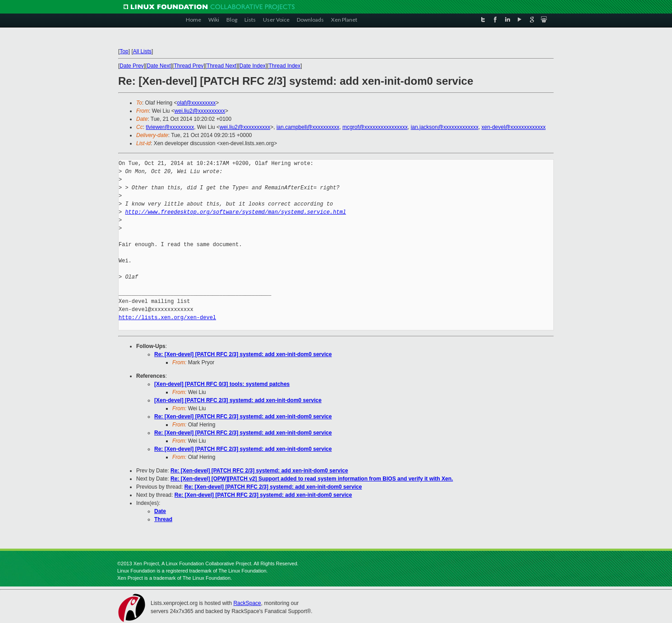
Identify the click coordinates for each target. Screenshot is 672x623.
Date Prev (131, 66)
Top (124, 51)
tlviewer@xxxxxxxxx (170, 127)
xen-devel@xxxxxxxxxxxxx (514, 127)
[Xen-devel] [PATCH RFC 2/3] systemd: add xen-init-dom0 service (238, 400)
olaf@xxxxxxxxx (197, 103)
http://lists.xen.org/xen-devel (167, 318)
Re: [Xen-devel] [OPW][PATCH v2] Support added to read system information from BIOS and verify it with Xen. (312, 479)
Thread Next (221, 66)
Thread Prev (189, 66)
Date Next (159, 66)
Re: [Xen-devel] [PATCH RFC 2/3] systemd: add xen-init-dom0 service (243, 354)
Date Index (253, 66)
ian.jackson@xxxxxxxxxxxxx (445, 127)
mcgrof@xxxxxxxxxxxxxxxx (375, 127)
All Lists (142, 51)
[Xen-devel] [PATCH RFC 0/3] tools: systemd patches (222, 384)
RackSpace (247, 603)
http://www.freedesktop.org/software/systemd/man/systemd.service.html (235, 212)
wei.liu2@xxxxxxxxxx (200, 111)
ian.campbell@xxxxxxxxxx (308, 127)
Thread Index (285, 66)
